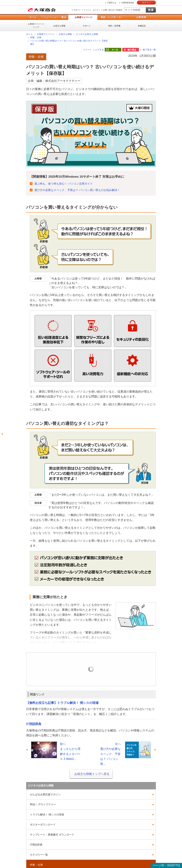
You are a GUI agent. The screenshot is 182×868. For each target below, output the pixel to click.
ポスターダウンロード (43, 825)
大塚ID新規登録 (128, 3)
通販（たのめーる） (112, 17)
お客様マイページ (84, 17)
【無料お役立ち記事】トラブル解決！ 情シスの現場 (62, 703)
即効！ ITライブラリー (43, 804)
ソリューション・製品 (54, 17)
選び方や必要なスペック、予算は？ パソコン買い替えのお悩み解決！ (77, 190)
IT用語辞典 (34, 724)
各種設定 (142, 26)
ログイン (146, 3)
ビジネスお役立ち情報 (87, 34)
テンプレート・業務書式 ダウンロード (52, 835)
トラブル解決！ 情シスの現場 (47, 815)
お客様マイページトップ (36, 25)
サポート (77, 10)
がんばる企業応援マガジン (45, 794)
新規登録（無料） (116, 675)
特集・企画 (36, 37)
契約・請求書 (114, 26)
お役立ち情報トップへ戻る (92, 774)
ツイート (88, 50)
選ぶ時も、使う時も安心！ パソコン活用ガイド (63, 184)
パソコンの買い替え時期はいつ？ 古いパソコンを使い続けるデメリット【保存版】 (69, 42)
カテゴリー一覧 (39, 855)
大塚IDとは (112, 3)
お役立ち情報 (59, 26)
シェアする (98, 50)
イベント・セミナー (92, 10)
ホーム (33, 17)
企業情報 (141, 17)
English (119, 10)
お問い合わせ (109, 10)
